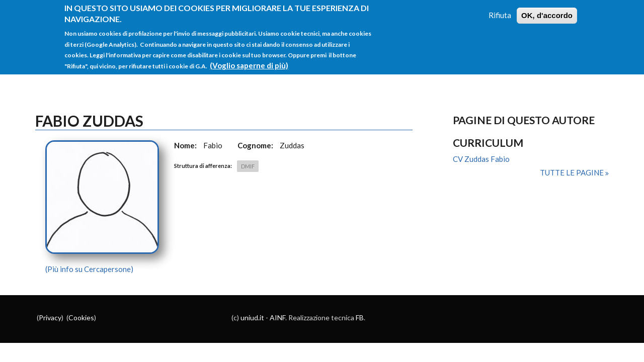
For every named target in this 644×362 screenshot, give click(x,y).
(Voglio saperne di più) (249, 61)
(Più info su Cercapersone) (89, 269)
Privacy (50, 318)
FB (360, 318)
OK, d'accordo (547, 11)
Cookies (81, 318)
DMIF (248, 166)
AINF (277, 318)
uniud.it (252, 318)
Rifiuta (500, 11)
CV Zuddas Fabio (481, 159)
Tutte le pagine (573, 172)
